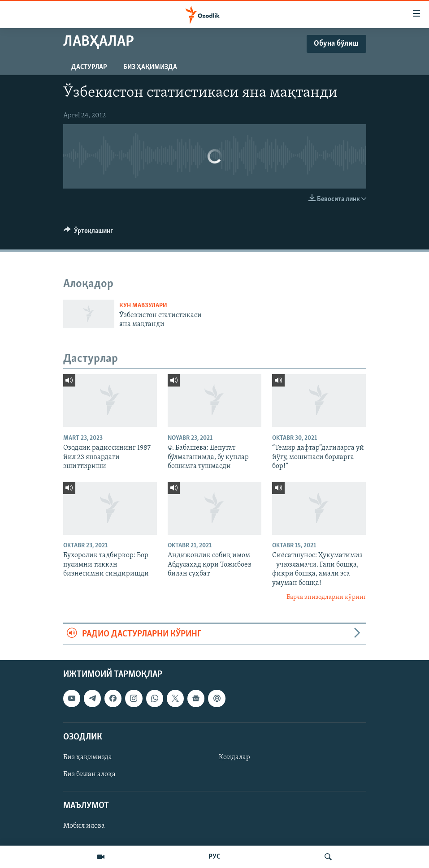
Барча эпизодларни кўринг (326, 597)
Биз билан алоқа (89, 774)
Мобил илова (84, 826)
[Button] (89, 233)
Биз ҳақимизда (150, 67)
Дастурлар (89, 67)
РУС (214, 857)
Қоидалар (234, 757)
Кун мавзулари (143, 306)
